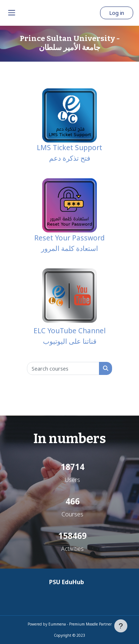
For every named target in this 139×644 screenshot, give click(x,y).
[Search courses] (63, 368)
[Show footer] (121, 626)
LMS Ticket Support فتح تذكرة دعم (69, 125)
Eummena (57, 624)
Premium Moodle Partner (90, 624)
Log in (117, 13)
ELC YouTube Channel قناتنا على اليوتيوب (69, 307)
